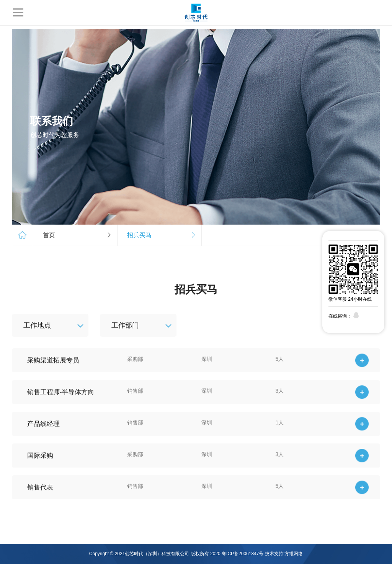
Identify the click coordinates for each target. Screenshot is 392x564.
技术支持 (274, 554)
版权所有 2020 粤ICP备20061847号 (227, 554)
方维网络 (294, 554)
